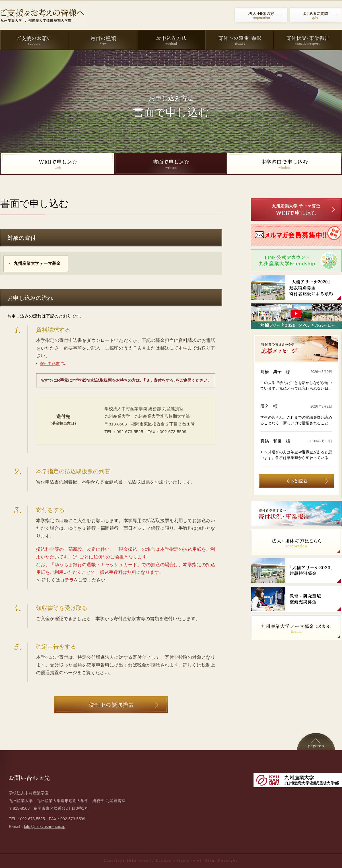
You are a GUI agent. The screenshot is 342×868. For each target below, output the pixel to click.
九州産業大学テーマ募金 (37, 263)
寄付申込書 (50, 364)
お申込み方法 (171, 40)
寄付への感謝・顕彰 (239, 40)
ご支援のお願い (34, 40)
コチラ (67, 580)
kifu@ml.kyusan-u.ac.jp (45, 827)
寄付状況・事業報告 (307, 40)
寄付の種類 (102, 40)
